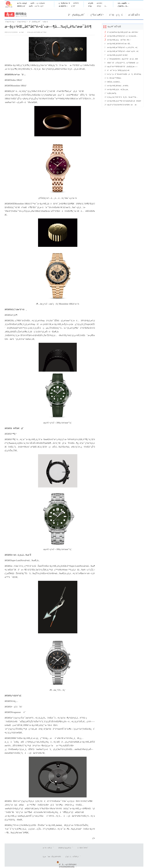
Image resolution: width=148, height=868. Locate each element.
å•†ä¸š (99, 6)
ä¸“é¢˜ (73, 6)
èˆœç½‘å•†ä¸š (22, 22)
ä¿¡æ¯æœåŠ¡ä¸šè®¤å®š (52, 857)
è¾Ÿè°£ (76, 3)
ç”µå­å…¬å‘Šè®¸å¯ (73, 857)
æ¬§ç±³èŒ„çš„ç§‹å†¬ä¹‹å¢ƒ (118, 55)
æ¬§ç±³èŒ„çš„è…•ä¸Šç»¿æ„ (118, 89)
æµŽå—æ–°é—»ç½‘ (36, 6)
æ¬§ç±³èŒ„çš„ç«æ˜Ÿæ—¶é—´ (119, 40)
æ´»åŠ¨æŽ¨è (136, 15)
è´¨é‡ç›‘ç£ (116, 15)
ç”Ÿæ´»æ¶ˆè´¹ (97, 15)
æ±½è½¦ (99, 3)
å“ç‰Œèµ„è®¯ (77, 15)
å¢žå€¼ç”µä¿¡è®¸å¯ (66, 848)
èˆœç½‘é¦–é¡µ (10, 22)
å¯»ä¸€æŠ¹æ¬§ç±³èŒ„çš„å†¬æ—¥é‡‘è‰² (123, 32)
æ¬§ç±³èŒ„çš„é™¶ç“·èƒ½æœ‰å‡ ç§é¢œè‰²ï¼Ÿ (123, 101)
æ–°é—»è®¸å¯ (48, 848)
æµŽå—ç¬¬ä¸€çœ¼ (38, 3)
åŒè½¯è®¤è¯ (83, 848)
